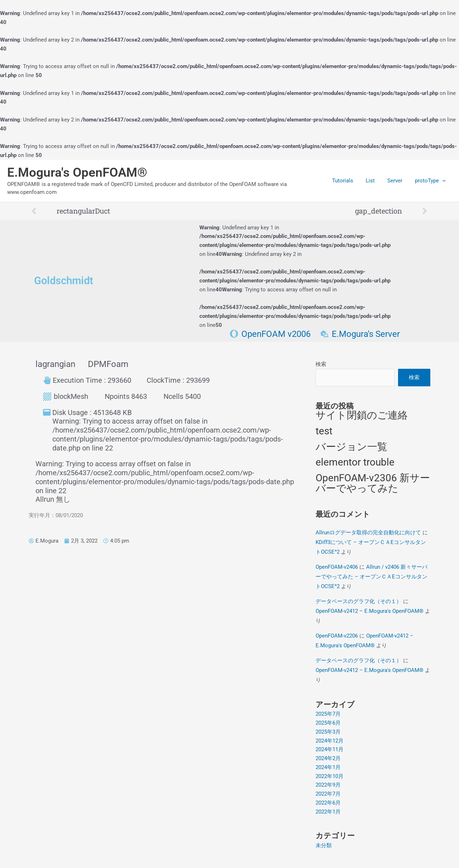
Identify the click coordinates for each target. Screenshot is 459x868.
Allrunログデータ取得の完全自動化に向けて (368, 533)
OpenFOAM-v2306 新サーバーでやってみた (373, 483)
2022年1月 (328, 812)
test (324, 431)
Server (397, 181)
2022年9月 (328, 785)
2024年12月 (330, 741)
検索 (321, 364)
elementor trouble (355, 462)
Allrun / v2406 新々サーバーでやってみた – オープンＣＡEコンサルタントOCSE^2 (372, 577)
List (375, 181)
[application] (443, 181)
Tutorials (349, 181)
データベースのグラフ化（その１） (359, 601)
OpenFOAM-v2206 (337, 636)
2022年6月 (328, 803)
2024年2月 (328, 758)
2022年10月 (330, 776)
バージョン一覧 (351, 447)
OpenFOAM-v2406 (337, 567)
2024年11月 (330, 750)
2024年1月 (328, 767)
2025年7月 (328, 714)
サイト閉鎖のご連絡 (362, 416)
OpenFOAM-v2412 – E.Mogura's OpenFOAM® (370, 611)
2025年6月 (328, 723)
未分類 (324, 845)
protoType (431, 181)
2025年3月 (328, 732)
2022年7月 (328, 794)
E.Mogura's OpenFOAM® (77, 173)
